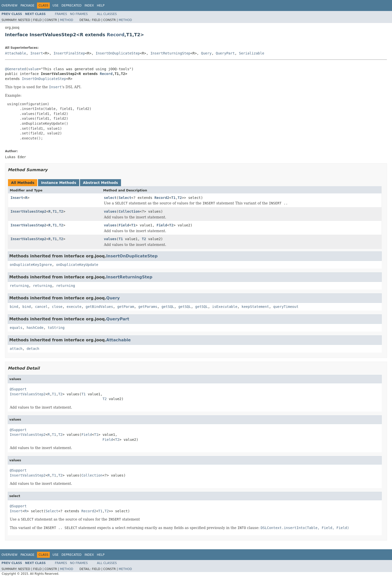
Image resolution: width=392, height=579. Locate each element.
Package (27, 5)
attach (16, 349)
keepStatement (255, 307)
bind (14, 307)
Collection (129, 211)
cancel (41, 307)
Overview (9, 5)
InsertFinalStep (69, 53)
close (57, 307)
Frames (61, 14)
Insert (37, 53)
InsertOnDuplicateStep (118, 53)
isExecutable (225, 307)
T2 (180, 198)
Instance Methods (58, 183)
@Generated (15, 69)
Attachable (15, 53)
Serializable (252, 53)
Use (55, 5)
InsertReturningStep (170, 53)
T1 (173, 198)
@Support (18, 389)
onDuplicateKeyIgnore (31, 265)
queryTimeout (286, 307)
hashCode (35, 328)
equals (16, 328)
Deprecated (71, 5)
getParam (126, 307)
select (110, 198)
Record (116, 35)
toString (56, 328)
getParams (148, 307)
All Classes (107, 14)
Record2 (162, 198)
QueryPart (225, 53)
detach (33, 349)
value (33, 69)
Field (124, 225)
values (110, 211)
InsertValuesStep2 (28, 211)
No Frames (79, 14)
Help (101, 5)
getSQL (168, 307)
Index (89, 5)
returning (19, 286)
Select (125, 198)
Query (206, 53)
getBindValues (99, 307)
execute (74, 307)
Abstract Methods (100, 183)
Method (67, 20)
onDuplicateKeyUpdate (77, 265)
